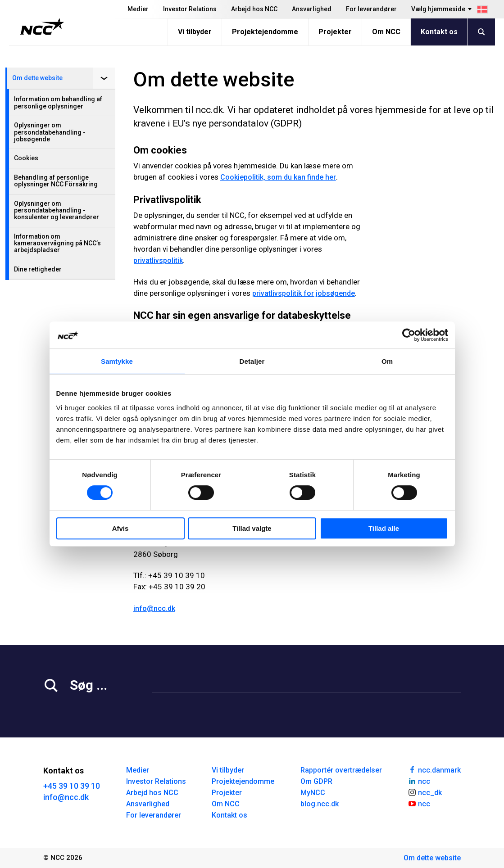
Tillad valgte (252, 528)
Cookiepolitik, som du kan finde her (278, 177)
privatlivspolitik (158, 260)
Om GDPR (316, 781)
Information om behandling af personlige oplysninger (58, 102)
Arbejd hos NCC (254, 9)
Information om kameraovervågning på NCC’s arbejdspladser (57, 243)
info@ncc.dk (154, 608)
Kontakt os (439, 32)
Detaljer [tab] (252, 361)
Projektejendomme (265, 32)
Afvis (120, 528)
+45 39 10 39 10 (72, 786)
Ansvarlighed (312, 9)
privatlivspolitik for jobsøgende (304, 293)
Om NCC (386, 32)
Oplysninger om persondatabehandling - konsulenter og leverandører (57, 210)
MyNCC (313, 793)
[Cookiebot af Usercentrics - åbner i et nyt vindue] (409, 335)
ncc (419, 781)
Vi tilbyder (195, 32)
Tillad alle (384, 528)
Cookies (26, 158)
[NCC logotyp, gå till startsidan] (42, 27)
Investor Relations (190, 9)
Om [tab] (387, 361)
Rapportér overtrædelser (341, 770)
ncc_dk (425, 792)
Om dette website (37, 78)
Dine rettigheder (38, 269)
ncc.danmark (434, 769)
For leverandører (371, 9)
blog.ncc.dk (320, 804)
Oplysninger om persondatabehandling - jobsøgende (50, 132)
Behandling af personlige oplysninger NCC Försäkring (56, 181)
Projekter (335, 32)
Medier (138, 9)
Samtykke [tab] (117, 361)
